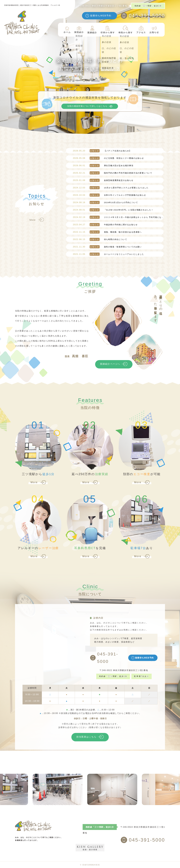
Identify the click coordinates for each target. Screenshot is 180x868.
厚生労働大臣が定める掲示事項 (103, 166)
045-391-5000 (147, 16)
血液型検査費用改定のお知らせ (103, 180)
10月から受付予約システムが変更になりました (111, 188)
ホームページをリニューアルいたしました (108, 254)
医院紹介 (79, 30)
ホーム (67, 30)
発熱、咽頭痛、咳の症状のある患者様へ (107, 232)
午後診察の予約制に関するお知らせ (105, 225)
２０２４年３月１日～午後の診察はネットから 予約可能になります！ (121, 217)
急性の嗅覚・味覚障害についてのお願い (107, 247)
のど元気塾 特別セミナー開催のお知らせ (108, 158)
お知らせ (154, 30)
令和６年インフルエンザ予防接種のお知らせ (109, 195)
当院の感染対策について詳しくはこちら (87, 106)
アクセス (141, 30)
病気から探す (126, 30)
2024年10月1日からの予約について (105, 202)
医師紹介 (92, 30)
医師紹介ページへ (110, 364)
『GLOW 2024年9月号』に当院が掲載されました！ (113, 210)
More (33, 220)
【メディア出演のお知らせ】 (102, 151)
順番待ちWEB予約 (101, 16)
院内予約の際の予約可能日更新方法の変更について (113, 173)
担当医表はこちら (86, 737)
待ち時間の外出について (100, 239)
